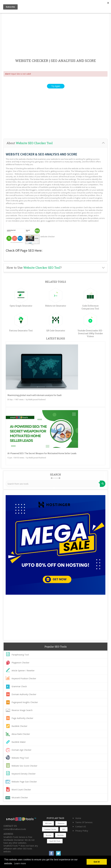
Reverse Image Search (22, 710)
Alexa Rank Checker (21, 734)
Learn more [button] (20, 863)
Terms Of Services (84, 822)
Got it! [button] (97, 862)
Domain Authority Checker (24, 694)
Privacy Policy (82, 831)
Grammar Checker (50, 829)
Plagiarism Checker (20, 663)
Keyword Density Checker (24, 774)
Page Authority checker (22, 718)
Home (78, 818)
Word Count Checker (21, 790)
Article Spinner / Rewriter (23, 671)
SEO (64, 829)
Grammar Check (19, 686)
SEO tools (48, 823)
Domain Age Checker (21, 750)
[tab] (55, 143)
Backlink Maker (19, 742)
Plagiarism (61, 823)
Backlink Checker (19, 726)
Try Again (56, 86)
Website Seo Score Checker (24, 766)
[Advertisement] (55, 36)
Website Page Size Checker (24, 782)
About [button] (30, 143)
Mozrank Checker (20, 798)
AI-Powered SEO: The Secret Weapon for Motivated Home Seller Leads (42, 453)
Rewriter (49, 835)
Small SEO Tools (55, 841)
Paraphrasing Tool (20, 655)
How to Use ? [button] (34, 268)
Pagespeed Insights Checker (25, 702)
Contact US (81, 827)
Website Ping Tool (20, 758)
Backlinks (61, 835)
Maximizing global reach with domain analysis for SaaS (35, 395)
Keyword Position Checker (24, 678)
